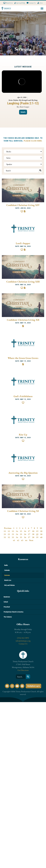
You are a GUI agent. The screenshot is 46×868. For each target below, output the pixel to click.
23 (13, 534)
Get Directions (23, 670)
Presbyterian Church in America (13, 612)
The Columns (8, 617)
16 (25, 531)
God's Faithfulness (23, 396)
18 (33, 531)
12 (9, 531)
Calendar (7, 570)
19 (37, 531)
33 (13, 537)
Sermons (7, 575)
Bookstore (7, 597)
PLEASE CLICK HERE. (33, 141)
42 (18, 540)
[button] (42, 8)
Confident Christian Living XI (23, 511)
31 (5, 537)
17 (29, 531)
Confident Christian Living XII (23, 320)
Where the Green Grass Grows (23, 358)
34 (17, 537)
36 (25, 537)
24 (17, 534)
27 (29, 534)
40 (41, 537)
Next (31, 540)
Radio (6, 565)
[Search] (28, 677)
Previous (8, 528)
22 (9, 534)
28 (33, 534)
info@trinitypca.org (23, 641)
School (6, 602)
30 (41, 534)
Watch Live (8, 580)
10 (41, 528)
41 (14, 540)
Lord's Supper (23, 243)
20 (41, 531)
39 (37, 537)
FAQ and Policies (10, 585)
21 (5, 534)
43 (22, 540)
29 (37, 534)
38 (33, 537)
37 (29, 537)
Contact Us (23, 644)
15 (21, 531)
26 (25, 534)
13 (13, 531)
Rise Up (23, 435)
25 (21, 534)
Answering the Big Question (23, 473)
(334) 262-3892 (23, 638)
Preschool (7, 607)
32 (9, 537)
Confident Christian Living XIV (23, 205)
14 (17, 531)
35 (21, 537)
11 (5, 531)
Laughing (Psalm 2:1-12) (23, 103)
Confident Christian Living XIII (23, 282)
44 (26, 540)
